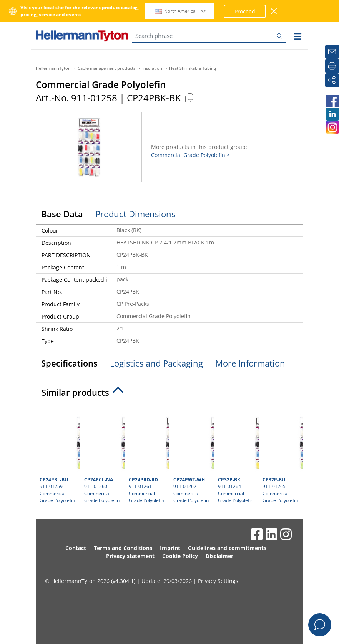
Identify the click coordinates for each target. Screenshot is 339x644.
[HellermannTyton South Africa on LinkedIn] (332, 114)
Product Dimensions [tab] (135, 214)
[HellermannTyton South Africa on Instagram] (332, 127)
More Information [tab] (250, 363)
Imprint (170, 548)
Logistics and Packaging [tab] (156, 363)
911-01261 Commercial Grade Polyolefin (148, 458)
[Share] (332, 80)
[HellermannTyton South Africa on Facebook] (332, 101)
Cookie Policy (180, 556)
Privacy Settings (218, 581)
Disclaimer (219, 556)
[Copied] (189, 98)
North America (180, 11)
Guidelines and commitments (227, 548)
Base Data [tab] (62, 214)
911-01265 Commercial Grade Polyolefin (282, 458)
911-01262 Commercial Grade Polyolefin (193, 458)
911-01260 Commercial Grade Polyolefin (104, 458)
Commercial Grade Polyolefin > (190, 155)
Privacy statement (130, 556)
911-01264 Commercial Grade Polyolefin (237, 458)
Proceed (245, 11)
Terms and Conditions (123, 548)
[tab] (169, 395)
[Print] (332, 66)
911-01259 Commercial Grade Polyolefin (59, 458)
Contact (76, 548)
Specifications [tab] (69, 363)
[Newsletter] (332, 52)
